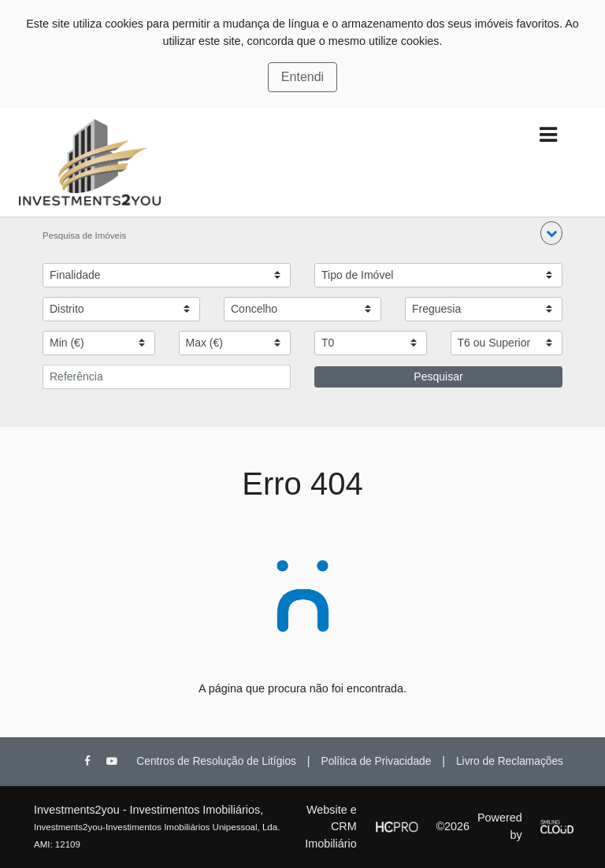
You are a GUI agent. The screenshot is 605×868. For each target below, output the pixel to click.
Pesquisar (438, 377)
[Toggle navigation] (548, 135)
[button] (551, 233)
